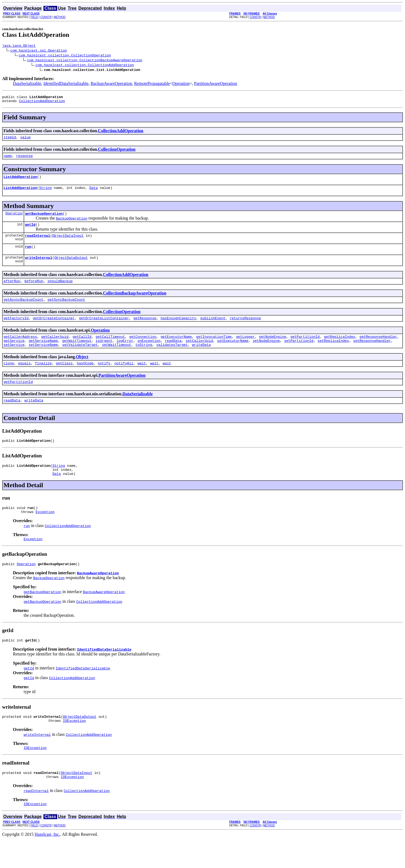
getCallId (82, 349)
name (8, 160)
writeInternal (39, 267)
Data (94, 193)
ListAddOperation (20, 181)
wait (142, 378)
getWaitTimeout (77, 354)
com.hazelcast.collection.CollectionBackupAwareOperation (85, 61)
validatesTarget (172, 359)
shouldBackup (60, 291)
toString (144, 359)
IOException (74, 746)
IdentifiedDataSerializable (66, 84)
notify (104, 378)
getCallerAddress (20, 349)
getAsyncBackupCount (23, 311)
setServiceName (43, 359)
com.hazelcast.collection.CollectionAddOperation (85, 66)
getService (14, 354)
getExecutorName (176, 349)
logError (125, 354)
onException (149, 354)
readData (173, 354)
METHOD (60, 17)
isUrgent (104, 354)
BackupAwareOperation (111, 84)
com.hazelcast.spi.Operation (39, 51)
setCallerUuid (199, 354)
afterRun (12, 291)
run (28, 255)
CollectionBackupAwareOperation (135, 304)
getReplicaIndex (340, 349)
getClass (64, 378)
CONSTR (46, 17)
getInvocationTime (214, 349)
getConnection (143, 349)
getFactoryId (16, 330)
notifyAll (124, 378)
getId (30, 232)
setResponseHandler (372, 354)
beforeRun (34, 291)
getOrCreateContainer (54, 330)
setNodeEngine (266, 354)
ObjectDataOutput (71, 267)
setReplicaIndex (333, 354)
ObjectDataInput (68, 243)
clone (9, 378)
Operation (181, 84)
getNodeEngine (273, 349)
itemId (10, 140)
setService (14, 359)
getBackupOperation (44, 220)
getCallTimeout (110, 349)
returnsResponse (245, 330)
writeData (201, 359)
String (45, 193)
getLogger (245, 349)
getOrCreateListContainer (104, 330)
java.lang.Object (19, 46)
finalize (43, 378)
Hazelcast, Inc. (47, 863)
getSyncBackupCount (66, 311)
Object (82, 371)
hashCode (85, 378)
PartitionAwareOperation (216, 84)
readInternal (38, 243)
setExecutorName (233, 354)
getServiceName (43, 354)
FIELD (34, 17)
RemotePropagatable (152, 84)
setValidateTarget (80, 359)
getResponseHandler (378, 349)
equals (25, 378)
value (25, 140)
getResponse (145, 330)
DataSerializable (27, 84)
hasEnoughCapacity (178, 330)
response (24, 160)
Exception (45, 533)
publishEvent (213, 330)
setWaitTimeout (117, 359)
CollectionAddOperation (42, 103)
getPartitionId (305, 349)
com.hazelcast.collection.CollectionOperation (65, 56)
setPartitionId (299, 354)
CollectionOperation (117, 153)
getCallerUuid (55, 349)
